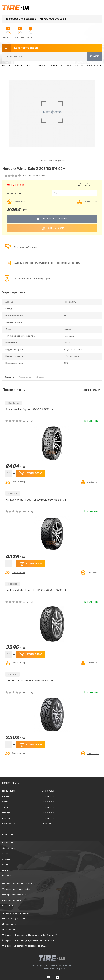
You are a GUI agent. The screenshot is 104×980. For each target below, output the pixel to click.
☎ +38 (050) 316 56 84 (53, 19)
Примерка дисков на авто (14, 895)
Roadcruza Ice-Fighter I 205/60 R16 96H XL (30, 409)
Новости (6, 870)
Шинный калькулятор (12, 900)
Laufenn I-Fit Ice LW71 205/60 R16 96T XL (29, 681)
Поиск (94, 56)
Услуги (5, 854)
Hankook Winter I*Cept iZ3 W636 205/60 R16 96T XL (36, 500)
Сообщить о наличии (52, 219)
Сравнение (8, 34)
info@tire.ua (9, 930)
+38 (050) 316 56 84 (14, 919)
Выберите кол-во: (15, 193)
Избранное (20, 34)
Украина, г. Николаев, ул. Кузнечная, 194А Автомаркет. (29, 940)
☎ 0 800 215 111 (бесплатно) (21, 19)
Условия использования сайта (16, 889)
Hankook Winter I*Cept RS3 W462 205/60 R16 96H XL (37, 590)
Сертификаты (9, 848)
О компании (8, 843)
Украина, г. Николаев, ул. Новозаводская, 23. (25, 946)
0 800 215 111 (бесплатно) (16, 913)
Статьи (5, 865)
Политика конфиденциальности (17, 884)
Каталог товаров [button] (20, 48)
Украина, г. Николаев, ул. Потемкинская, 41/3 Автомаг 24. (30, 935)
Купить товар (31, 473)
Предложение (25, 377)
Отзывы (40, 377)
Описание (9, 377)
